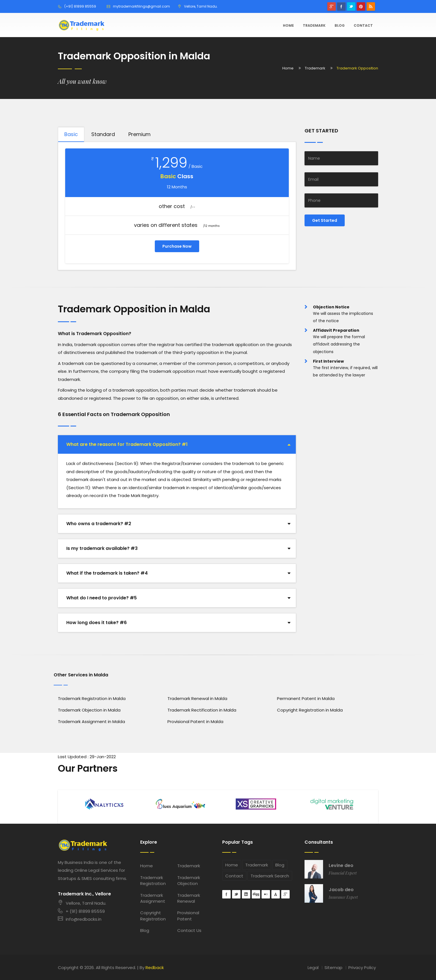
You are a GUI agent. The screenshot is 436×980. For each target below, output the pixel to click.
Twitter (351, 6)
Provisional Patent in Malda (195, 722)
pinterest (361, 6)
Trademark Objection (189, 880)
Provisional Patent (188, 916)
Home (288, 25)
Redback (155, 967)
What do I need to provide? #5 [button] (102, 598)
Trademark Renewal (189, 898)
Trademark (314, 25)
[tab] (177, 444)
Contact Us (189, 930)
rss (371, 6)
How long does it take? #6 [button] (96, 623)
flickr (266, 894)
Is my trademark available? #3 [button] (102, 548)
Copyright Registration (153, 916)
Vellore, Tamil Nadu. (82, 903)
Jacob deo (341, 890)
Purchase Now (177, 246)
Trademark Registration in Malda (92, 698)
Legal (313, 967)
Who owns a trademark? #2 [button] (99, 524)
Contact (363, 25)
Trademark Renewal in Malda (197, 698)
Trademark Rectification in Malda (202, 710)
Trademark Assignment (153, 898)
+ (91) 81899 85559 (81, 911)
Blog (340, 25)
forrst (276, 894)
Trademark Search (270, 876)
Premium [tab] (139, 134)
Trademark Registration (153, 880)
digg (256, 894)
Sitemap (333, 967)
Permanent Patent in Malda (306, 698)
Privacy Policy (362, 967)
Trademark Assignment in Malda (91, 722)
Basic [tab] (71, 134)
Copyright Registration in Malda (310, 710)
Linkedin (246, 894)
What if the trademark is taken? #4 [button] (107, 573)
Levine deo (341, 866)
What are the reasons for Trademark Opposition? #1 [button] (127, 444)
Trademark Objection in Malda (89, 710)
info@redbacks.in (80, 919)
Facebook (341, 6)
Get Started (325, 220)
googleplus (331, 6)
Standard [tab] (103, 134)
